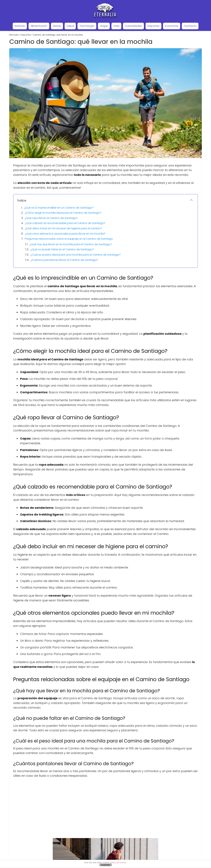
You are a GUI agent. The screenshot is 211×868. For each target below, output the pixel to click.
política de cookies (118, 863)
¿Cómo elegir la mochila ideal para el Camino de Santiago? (63, 213)
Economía (172, 26)
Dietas (57, 26)
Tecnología (87, 26)
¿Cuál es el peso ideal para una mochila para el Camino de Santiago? (75, 255)
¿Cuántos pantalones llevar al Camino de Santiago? (64, 260)
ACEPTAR (105, 865)
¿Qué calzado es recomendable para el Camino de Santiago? (65, 223)
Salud (70, 26)
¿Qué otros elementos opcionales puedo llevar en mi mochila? (65, 234)
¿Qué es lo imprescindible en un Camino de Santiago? (59, 208)
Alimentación (39, 26)
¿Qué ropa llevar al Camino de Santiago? (51, 218)
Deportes (153, 26)
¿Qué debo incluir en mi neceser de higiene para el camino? (63, 228)
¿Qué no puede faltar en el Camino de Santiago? (62, 249)
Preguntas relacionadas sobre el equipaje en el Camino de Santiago (69, 239)
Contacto (190, 26)
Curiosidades (133, 26)
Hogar (104, 26)
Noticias (20, 26)
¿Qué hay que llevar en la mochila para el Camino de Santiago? (71, 244)
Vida (116, 26)
